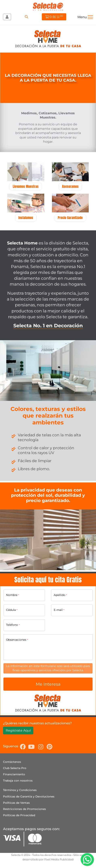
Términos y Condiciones (20, 790)
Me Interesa (48, 684)
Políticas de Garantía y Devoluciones (29, 796)
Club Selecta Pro (15, 768)
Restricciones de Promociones (24, 809)
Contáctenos (12, 762)
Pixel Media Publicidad (59, 859)
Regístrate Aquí (18, 730)
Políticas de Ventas (16, 803)
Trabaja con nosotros (18, 781)
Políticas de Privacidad (19, 815)
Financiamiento (14, 774)
